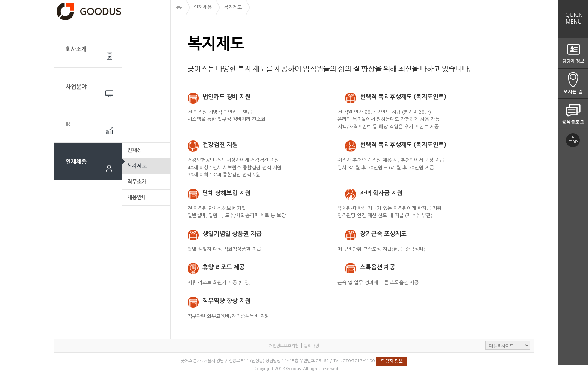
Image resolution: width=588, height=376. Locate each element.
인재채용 (76, 162)
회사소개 (76, 49)
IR (68, 124)
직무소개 (137, 182)
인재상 (134, 150)
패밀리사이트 (508, 345)
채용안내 (137, 197)
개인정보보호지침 (284, 346)
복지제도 (137, 166)
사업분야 (76, 87)
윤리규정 (312, 346)
